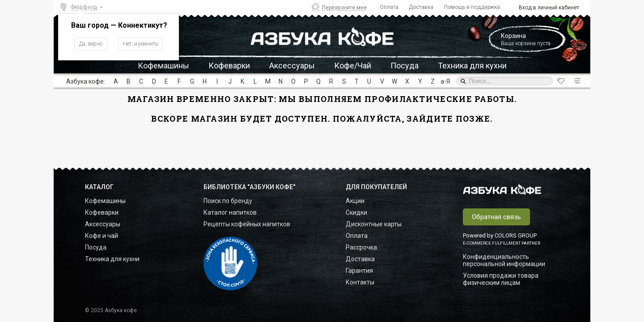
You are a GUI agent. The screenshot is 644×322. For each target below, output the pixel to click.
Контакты (360, 282)
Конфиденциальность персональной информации (504, 260)
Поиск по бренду (228, 201)
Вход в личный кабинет (549, 8)
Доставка (421, 7)
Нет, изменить (140, 44)
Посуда (405, 66)
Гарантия (359, 271)
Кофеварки (229, 66)
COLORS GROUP (516, 235)
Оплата (389, 7)
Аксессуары (292, 66)
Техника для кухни (472, 66)
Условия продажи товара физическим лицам (501, 279)
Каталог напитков (230, 212)
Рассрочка (361, 247)
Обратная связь (496, 217)
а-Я (445, 81)
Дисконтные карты (374, 224)
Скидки (356, 212)
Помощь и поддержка (472, 7)
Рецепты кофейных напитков (247, 224)
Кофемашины (163, 66)
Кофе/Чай (353, 66)
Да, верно (91, 44)
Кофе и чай (102, 236)
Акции (355, 201)
